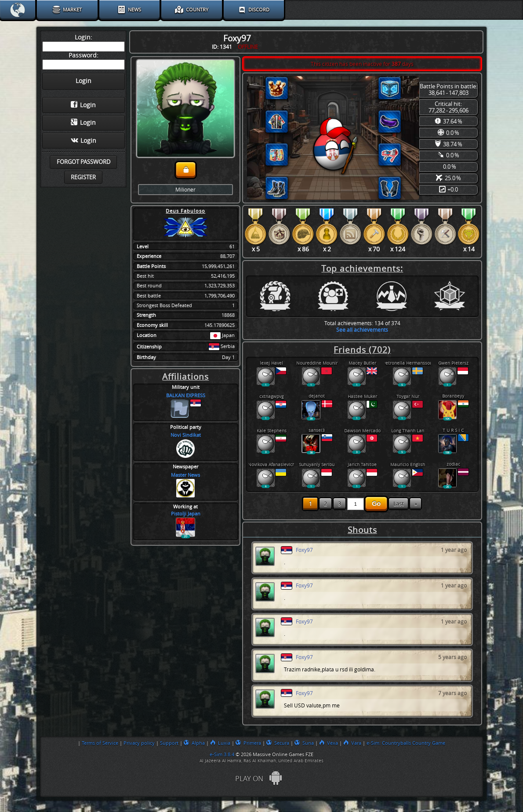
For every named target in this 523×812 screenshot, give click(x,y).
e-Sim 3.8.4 (222, 754)
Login (83, 105)
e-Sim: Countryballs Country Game (406, 743)
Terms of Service (100, 743)
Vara (352, 743)
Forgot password (84, 162)
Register (83, 177)
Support (169, 743)
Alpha (194, 743)
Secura (278, 743)
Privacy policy (139, 743)
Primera (248, 743)
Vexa (329, 743)
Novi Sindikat (186, 435)
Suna (304, 743)
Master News (185, 475)
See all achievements (362, 330)
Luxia (220, 743)
